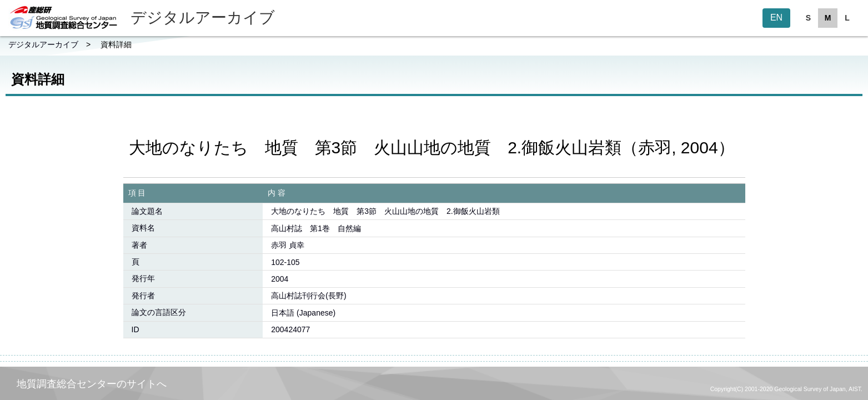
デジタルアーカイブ (43, 44)
